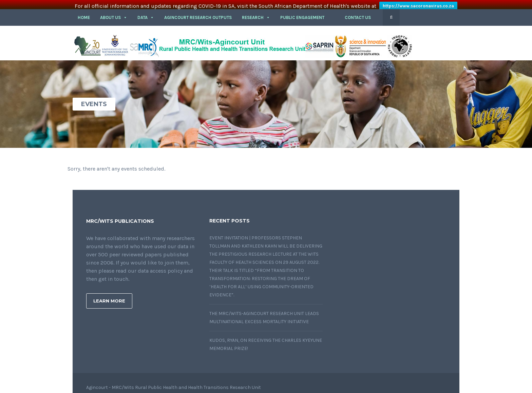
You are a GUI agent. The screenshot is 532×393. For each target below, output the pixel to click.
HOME (84, 11)
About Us (114, 11)
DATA (146, 11)
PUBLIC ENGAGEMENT (302, 11)
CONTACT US (358, 11)
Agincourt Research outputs (198, 11)
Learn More (109, 294)
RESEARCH (256, 11)
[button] (335, 11)
